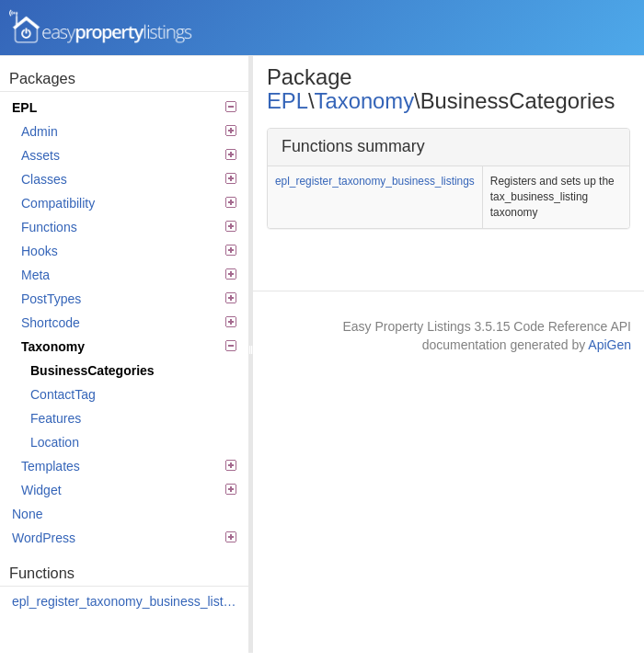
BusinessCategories (92, 371)
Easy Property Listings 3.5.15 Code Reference (101, 28)
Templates (129, 466)
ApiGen (609, 345)
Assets (129, 155)
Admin (129, 131)
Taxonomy (129, 347)
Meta (129, 275)
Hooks (129, 251)
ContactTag (63, 394)
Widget (129, 490)
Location (55, 442)
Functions (129, 227)
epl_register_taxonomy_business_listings (126, 601)
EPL (124, 108)
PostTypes (129, 299)
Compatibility (129, 203)
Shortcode (129, 323)
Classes (129, 179)
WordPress (124, 538)
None (27, 514)
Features (56, 418)
